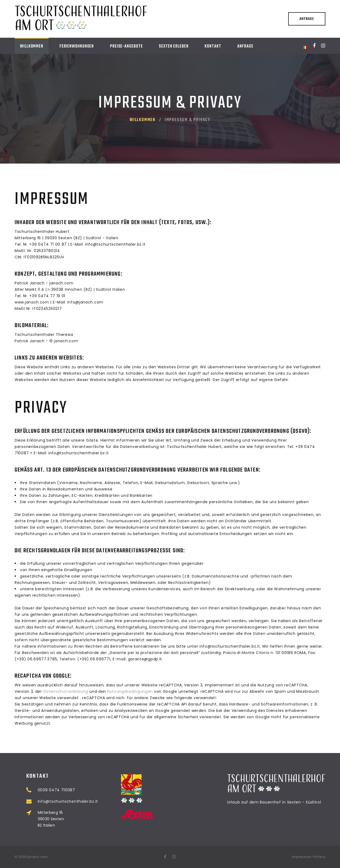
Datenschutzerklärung (66, 691)
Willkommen (32, 46)
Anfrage (307, 19)
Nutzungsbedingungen (130, 691)
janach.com (37, 857)
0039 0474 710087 (79, 790)
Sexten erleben (174, 46)
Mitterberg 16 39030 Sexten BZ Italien (73, 819)
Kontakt (213, 46)
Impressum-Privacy (309, 857)
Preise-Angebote (126, 46)
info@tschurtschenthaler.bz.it (90, 801)
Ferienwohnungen (77, 46)
